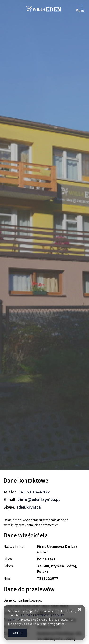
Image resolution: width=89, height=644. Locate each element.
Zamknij (17, 633)
